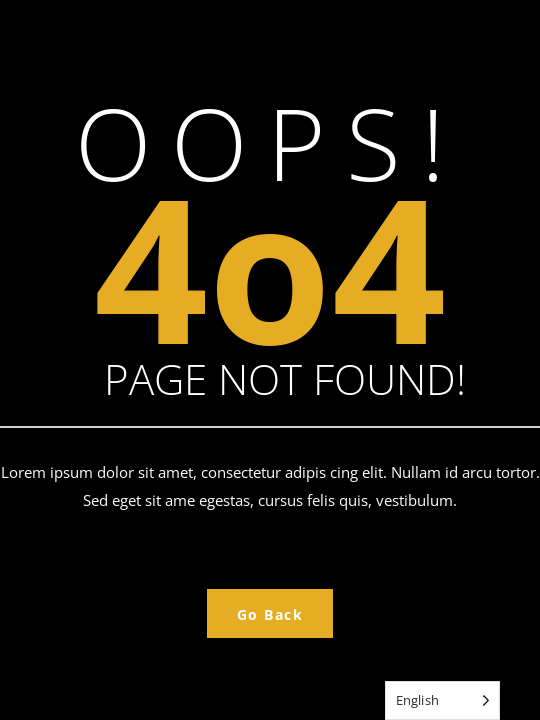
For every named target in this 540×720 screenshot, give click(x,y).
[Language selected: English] (442, 700)
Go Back (270, 614)
